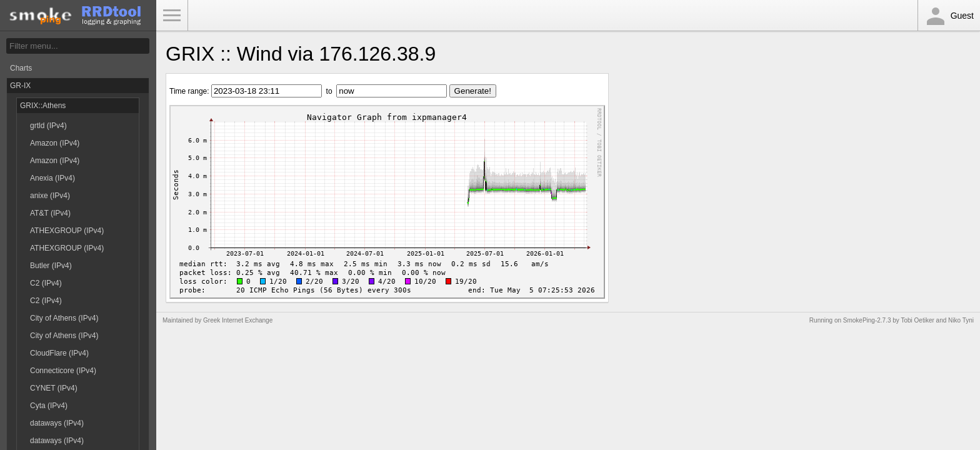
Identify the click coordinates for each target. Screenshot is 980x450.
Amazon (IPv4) (55, 143)
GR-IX (20, 86)
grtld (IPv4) (48, 126)
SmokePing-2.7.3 (867, 320)
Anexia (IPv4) (52, 178)
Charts (21, 68)
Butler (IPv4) (51, 266)
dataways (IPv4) (57, 423)
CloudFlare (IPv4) (59, 353)
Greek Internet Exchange (238, 320)
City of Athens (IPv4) (64, 318)
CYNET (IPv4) (54, 388)
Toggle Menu (172, 16)
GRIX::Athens (43, 106)
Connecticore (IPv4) (63, 371)
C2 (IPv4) (46, 283)
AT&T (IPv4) (50, 213)
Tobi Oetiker (917, 320)
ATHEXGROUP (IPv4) (67, 231)
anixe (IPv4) (50, 196)
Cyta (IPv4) (49, 406)
